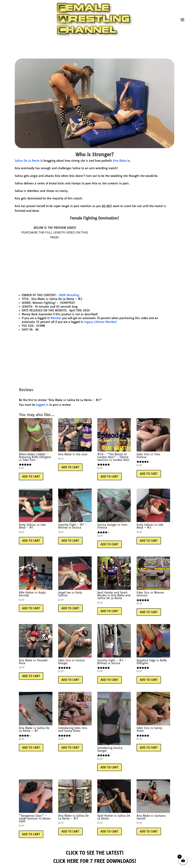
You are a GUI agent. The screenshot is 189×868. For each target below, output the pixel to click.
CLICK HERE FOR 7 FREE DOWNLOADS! (95, 861)
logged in (42, 405)
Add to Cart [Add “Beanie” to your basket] (31, 476)
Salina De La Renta (27, 161)
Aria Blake (120, 161)
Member (56, 318)
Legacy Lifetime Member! (101, 322)
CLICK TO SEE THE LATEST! (95, 853)
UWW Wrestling (69, 295)
